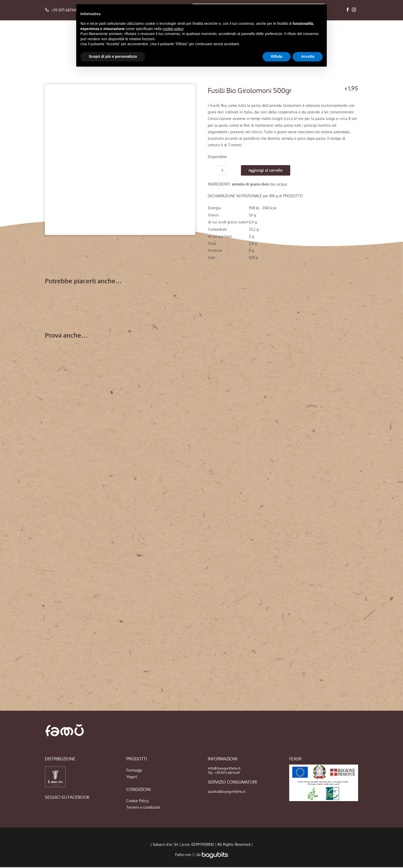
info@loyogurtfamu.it (224, 768)
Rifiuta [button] (277, 56)
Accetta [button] (308, 56)
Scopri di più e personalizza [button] (113, 56)
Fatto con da (201, 855)
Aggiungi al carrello (266, 170)
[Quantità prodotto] (222, 170)
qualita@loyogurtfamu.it (227, 791)
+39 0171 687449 (61, 10)
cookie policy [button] (173, 29)
